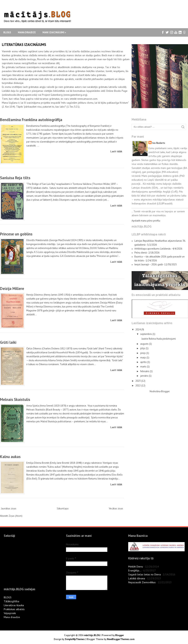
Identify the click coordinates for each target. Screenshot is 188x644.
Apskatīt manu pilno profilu (146, 221)
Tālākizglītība (11, 601)
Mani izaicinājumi (54, 32)
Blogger (165, 391)
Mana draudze (27, 32)
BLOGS (8, 597)
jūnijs (143, 353)
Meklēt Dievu (136, 567)
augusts (145, 344)
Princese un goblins (16, 234)
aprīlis (144, 362)
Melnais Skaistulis (15, 399)
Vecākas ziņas (116, 509)
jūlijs (143, 348)
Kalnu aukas (10, 457)
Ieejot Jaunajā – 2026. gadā (149, 264)
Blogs (7, 32)
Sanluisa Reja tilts (15, 178)
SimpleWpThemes (75, 639)
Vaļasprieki (10, 613)
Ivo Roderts (159, 143)
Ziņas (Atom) (16, 516)
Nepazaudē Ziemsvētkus (142, 582)
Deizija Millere (12, 289)
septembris (146, 334)
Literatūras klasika (14, 605)
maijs (143, 358)
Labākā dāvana (137, 578)
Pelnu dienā (141, 253)
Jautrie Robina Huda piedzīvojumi (159, 339)
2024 (138, 330)
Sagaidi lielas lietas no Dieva (144, 574)
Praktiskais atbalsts (14, 609)
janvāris (144, 376)
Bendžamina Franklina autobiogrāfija (31, 120)
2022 (138, 386)
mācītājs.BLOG (92, 635)
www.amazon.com (87, 99)
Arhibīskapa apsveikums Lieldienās (153, 249)
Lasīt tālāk (116, 151)
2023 (138, 381)
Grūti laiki (8, 342)
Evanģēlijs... (135, 570)
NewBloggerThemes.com (121, 639)
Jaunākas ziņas (9, 509)
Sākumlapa (63, 509)
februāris (145, 371)
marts (144, 367)
